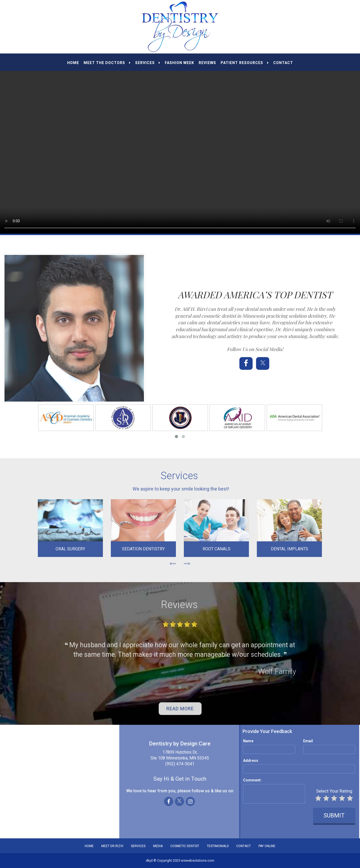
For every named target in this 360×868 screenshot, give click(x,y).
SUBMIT (332, 815)
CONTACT (283, 63)
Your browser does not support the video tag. (180, 144)
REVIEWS (207, 63)
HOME (73, 63)
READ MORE (180, 711)
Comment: (250, 780)
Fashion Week (179, 63)
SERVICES (148, 63)
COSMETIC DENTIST (185, 846)
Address (248, 761)
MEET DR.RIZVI (112, 846)
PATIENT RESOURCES (245, 63)
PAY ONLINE (267, 846)
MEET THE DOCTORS (107, 63)
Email (306, 741)
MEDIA (158, 846)
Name (246, 741)
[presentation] (273, 816)
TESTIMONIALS (218, 846)
